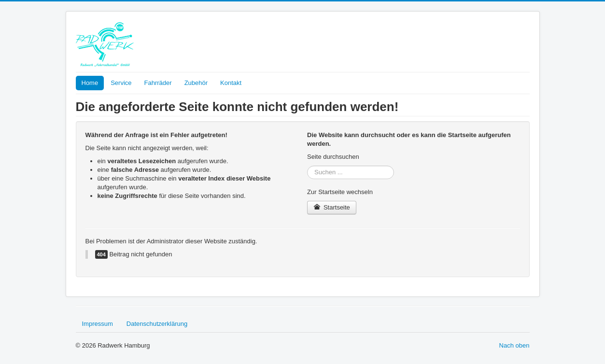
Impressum (98, 324)
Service (121, 83)
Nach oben (514, 345)
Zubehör (196, 83)
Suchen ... (307, 166)
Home (90, 83)
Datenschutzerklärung (157, 324)
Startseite (332, 207)
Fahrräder (158, 83)
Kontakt (231, 83)
